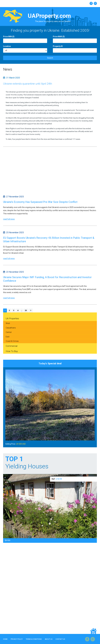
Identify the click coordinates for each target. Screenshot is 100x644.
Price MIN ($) (9, 37)
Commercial (12, 346)
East (8, 337)
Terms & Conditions (34, 639)
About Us (49, 639)
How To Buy (12, 351)
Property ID (58, 46)
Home (5, 639)
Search (50, 58)
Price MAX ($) (59, 37)
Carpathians (11, 328)
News (8, 69)
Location (7, 46)
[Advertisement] (50, 170)
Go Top (93, 631)
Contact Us (60, 639)
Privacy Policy (17, 639)
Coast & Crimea (12, 341)
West (8, 323)
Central (9, 332)
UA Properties (12, 318)
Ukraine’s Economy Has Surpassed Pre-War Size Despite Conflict (40, 202)
